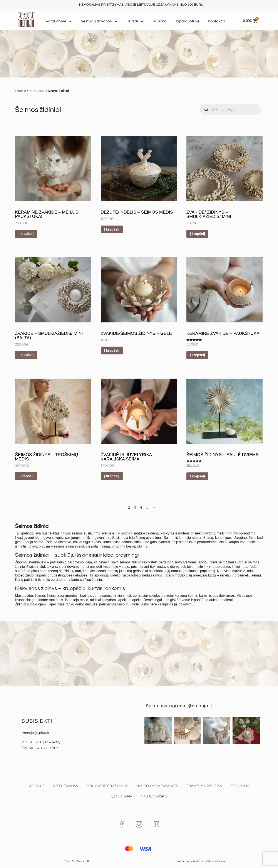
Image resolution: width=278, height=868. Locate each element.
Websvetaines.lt (216, 861)
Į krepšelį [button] (26, 234)
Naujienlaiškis (154, 796)
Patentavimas (65, 786)
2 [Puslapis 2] (129, 507)
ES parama (240, 786)
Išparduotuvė (188, 21)
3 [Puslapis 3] (135, 507)
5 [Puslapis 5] (147, 507)
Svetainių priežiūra (189, 861)
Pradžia (21, 91)
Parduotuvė (59, 21)
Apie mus (37, 786)
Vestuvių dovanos (99, 21)
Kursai (135, 21)
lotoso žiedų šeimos (147, 575)
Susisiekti (37, 721)
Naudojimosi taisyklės (157, 786)
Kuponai (160, 21)
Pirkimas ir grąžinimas (107, 786)
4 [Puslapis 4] (141, 507)
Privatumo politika (204, 786)
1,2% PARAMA (121, 796)
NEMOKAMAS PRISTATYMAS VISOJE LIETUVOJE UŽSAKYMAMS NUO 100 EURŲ (141, 4)
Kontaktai (217, 21)
